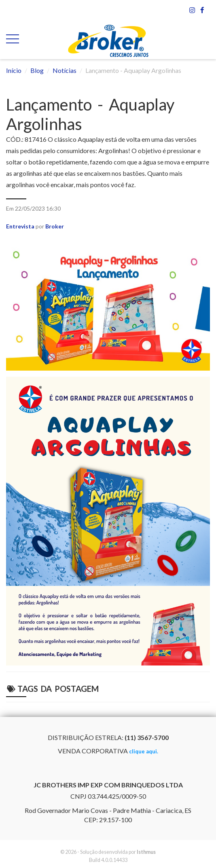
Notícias (65, 70)
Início (14, 70)
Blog (37, 70)
